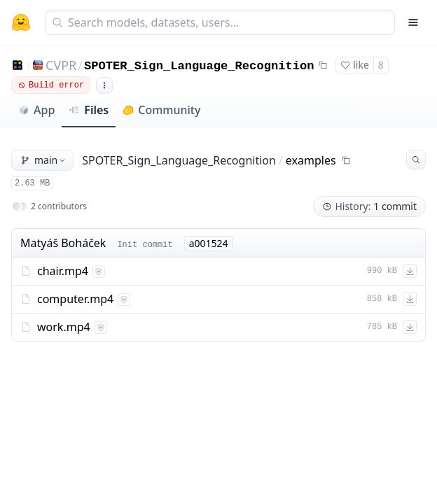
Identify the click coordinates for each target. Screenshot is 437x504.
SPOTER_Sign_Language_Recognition (199, 66)
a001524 (209, 243)
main (44, 160)
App (36, 110)
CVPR (61, 65)
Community (161, 110)
